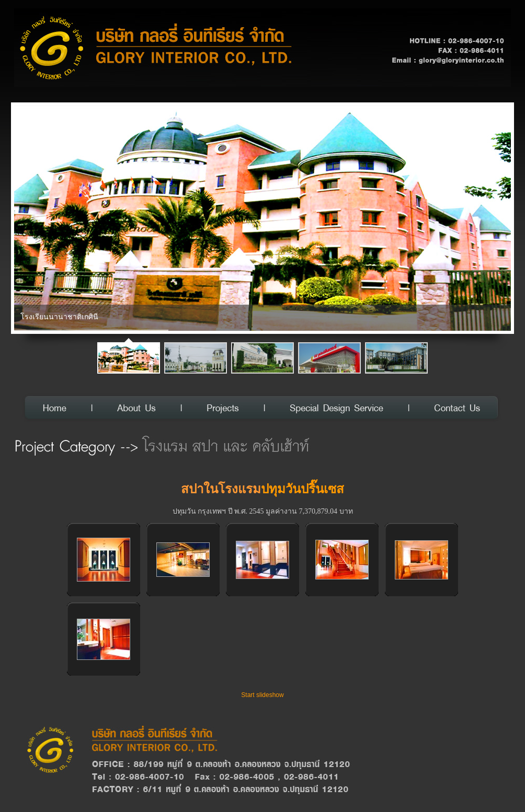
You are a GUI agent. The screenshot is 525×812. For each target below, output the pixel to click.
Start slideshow (262, 695)
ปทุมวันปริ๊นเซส (303, 489)
